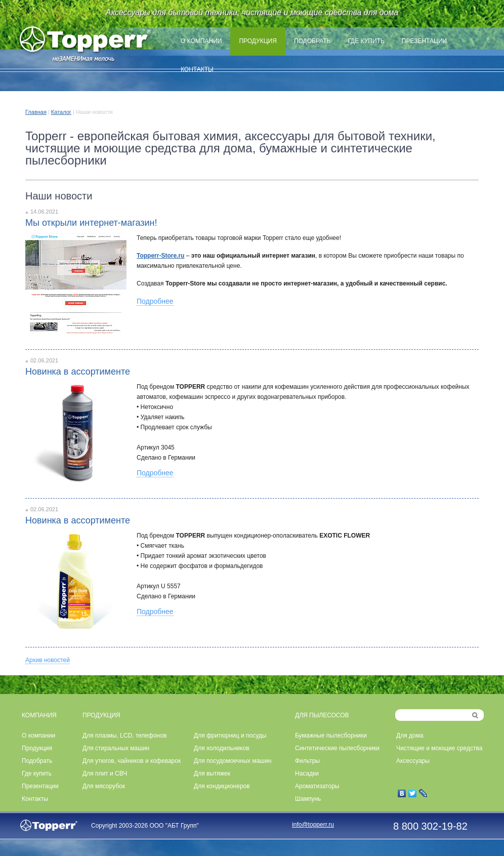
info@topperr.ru (313, 825)
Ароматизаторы (317, 786)
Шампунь (308, 799)
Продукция (258, 41)
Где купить (366, 41)
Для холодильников (222, 748)
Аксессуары (413, 761)
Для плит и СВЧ (105, 773)
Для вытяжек (212, 773)
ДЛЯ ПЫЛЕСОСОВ (322, 715)
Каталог (61, 112)
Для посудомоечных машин (233, 761)
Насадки (307, 773)
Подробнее (155, 301)
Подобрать (312, 41)
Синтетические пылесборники (337, 748)
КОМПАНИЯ (39, 715)
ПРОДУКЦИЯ (101, 715)
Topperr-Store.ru (160, 256)
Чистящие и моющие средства (439, 748)
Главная (36, 112)
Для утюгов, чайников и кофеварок (132, 761)
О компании (201, 41)
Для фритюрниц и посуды (230, 736)
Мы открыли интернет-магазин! (91, 223)
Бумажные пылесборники (331, 736)
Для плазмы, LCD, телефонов (124, 736)
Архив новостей (48, 660)
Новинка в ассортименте (78, 372)
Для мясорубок (104, 786)
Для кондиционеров (222, 786)
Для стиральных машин (116, 748)
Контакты (197, 69)
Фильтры (307, 761)
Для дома (410, 736)
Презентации (424, 41)
